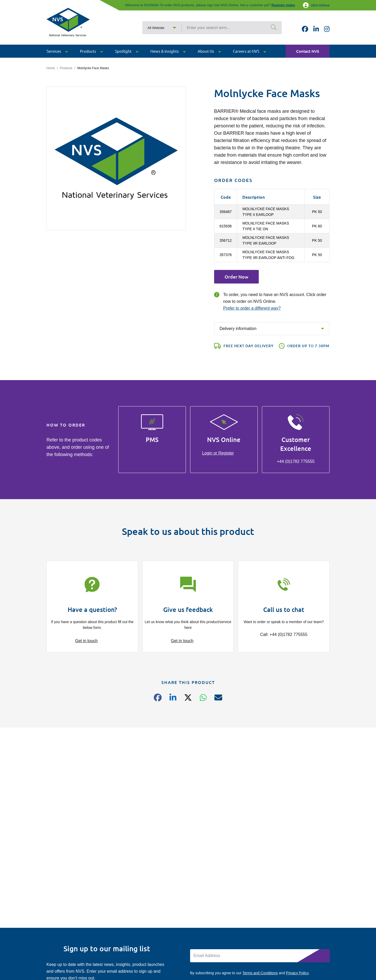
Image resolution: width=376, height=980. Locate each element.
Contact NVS (308, 51)
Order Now (236, 277)
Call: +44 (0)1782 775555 (284, 634)
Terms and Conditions (260, 973)
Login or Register (218, 453)
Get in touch (86, 641)
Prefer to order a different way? (252, 308)
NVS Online (316, 5)
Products (66, 68)
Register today (283, 5)
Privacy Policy (297, 973)
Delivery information (238, 329)
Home (51, 68)
